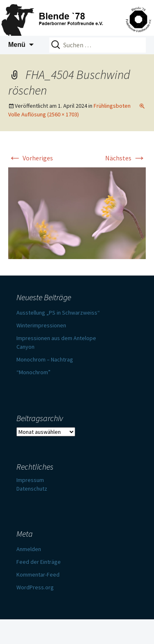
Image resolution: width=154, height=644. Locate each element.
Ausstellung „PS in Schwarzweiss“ (58, 313)
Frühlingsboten (112, 106)
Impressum (30, 480)
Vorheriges (31, 158)
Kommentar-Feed (38, 575)
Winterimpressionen (41, 325)
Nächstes (125, 158)
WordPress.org (35, 587)
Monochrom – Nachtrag (45, 359)
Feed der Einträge (39, 562)
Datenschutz (32, 489)
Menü (17, 45)
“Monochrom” (33, 372)
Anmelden (29, 549)
